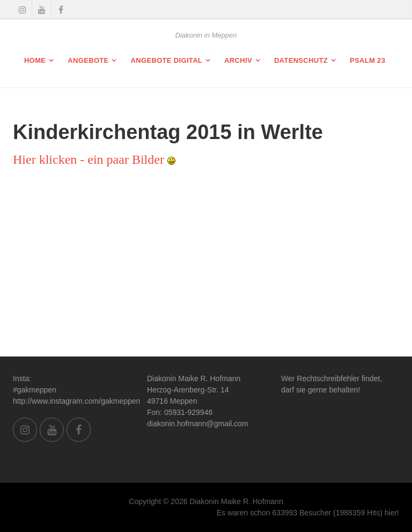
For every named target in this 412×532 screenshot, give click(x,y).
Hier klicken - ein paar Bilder (94, 159)
